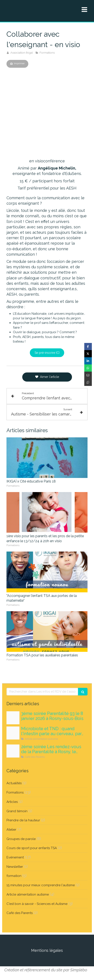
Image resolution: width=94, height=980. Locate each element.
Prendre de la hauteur (23, 820)
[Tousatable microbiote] (13, 733)
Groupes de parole (21, 839)
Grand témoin (17, 811)
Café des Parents (20, 913)
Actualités (14, 783)
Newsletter (15, 867)
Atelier (11, 830)
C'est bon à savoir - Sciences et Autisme (37, 904)
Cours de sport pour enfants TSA (32, 848)
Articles (12, 802)
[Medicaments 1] (13, 718)
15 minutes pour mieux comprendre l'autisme (41, 885)
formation (14, 876)
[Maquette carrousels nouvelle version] (13, 751)
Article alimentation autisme (28, 894)
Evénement (15, 857)
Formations (15, 792)
